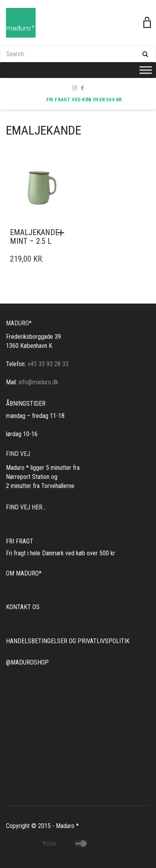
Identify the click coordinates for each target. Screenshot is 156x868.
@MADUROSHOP (27, 662)
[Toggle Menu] (146, 70)
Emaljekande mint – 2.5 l (34, 237)
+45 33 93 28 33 (48, 364)
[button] (63, 233)
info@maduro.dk (38, 382)
